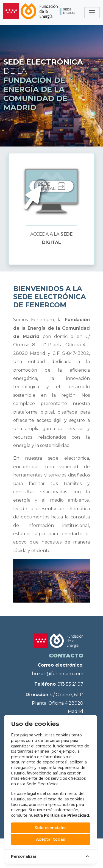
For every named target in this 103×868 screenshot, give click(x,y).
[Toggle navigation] (92, 13)
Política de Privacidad (66, 815)
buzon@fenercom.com (58, 674)
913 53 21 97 (70, 684)
